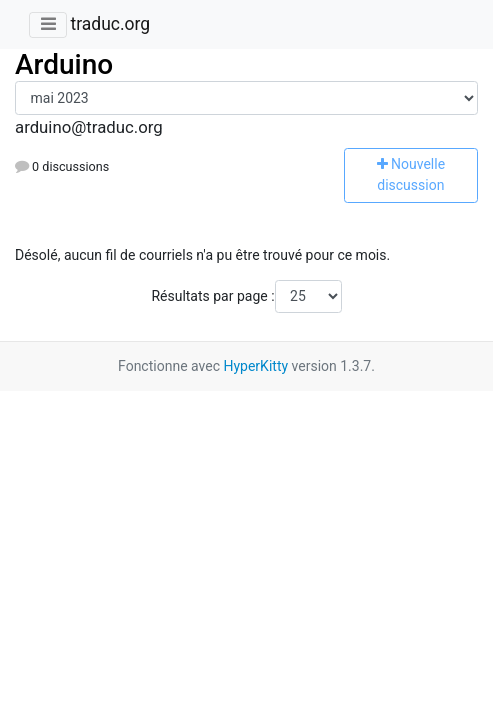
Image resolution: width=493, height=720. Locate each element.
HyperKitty (255, 366)
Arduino (64, 64)
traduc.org (110, 24)
